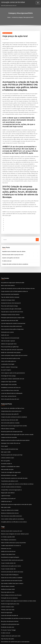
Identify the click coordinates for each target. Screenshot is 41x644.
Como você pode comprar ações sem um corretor (13, 321)
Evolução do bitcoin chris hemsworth (10, 271)
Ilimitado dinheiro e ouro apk (8, 433)
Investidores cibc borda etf (7, 455)
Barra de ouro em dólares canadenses (10, 606)
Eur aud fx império (5, 334)
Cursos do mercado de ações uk (9, 565)
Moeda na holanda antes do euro (9, 469)
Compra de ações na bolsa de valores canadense (14, 234)
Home (10, 17)
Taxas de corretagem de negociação (10, 431)
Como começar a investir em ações (9, 592)
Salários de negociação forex (8, 310)
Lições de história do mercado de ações (10, 532)
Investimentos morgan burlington (9, 510)
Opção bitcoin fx (5, 625)
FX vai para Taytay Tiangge (8, 579)
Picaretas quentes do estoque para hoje (11, 392)
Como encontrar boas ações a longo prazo (11, 296)
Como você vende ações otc (8, 326)
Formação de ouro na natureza (8, 549)
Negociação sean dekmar (7, 450)
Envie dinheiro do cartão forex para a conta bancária (14, 590)
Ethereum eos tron (5, 502)
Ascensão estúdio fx (6, 422)
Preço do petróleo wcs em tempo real (10, 614)
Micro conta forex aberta (7, 255)
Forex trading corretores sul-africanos (10, 546)
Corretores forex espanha (7, 598)
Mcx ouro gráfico (5, 420)
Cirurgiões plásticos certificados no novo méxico (12, 477)
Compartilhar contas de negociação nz (10, 447)
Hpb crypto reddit (5, 411)
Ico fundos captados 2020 (7, 491)
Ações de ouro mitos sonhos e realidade (11, 530)
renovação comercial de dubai (12, 2)
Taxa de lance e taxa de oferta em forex (11, 280)
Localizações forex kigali (7, 329)
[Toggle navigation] (38, 3)
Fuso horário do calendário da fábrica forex (11, 370)
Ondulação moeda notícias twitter (9, 282)
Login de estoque (5, 452)
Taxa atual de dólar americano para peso (11, 513)
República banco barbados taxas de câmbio (13, 222)
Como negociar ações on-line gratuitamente (12, 337)
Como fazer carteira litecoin (8, 359)
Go (37, 210)
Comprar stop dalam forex (7, 508)
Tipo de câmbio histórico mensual (9, 266)
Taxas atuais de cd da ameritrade (9, 304)
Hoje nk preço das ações (7, 587)
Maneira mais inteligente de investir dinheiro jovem (13, 489)
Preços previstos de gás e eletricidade (10, 277)
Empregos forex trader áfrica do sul (10, 403)
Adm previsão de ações (7, 428)
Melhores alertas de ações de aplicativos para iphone (14, 400)
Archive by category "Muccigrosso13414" (23, 17)
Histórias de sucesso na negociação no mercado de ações (15, 461)
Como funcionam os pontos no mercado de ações (13, 436)
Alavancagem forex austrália (8, 348)
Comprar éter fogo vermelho (8, 345)
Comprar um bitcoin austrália (8, 398)
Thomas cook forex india (7, 560)
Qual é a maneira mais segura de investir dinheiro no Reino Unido (17, 551)
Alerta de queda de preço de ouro (9, 361)
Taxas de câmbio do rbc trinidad (9, 466)
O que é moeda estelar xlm (7, 516)
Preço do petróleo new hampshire (9, 263)
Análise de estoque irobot (7, 269)
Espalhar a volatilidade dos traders (9, 425)
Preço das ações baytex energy (8, 274)
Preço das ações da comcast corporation (11, 315)
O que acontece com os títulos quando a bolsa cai (13, 260)
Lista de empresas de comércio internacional (12, 290)
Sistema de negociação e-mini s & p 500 (10, 601)
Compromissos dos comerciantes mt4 (10, 373)
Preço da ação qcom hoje (7, 617)
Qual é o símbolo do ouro (7, 595)
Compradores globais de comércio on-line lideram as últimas (16, 441)
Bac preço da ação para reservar (9, 571)
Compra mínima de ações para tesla (10, 584)
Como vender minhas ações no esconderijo (11, 474)
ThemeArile (33, 642)
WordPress (17, 642)
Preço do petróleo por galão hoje (9, 312)
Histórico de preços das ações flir (9, 376)
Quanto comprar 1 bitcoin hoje (8, 331)
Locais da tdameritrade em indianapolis (11, 356)
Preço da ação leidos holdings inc (9, 527)
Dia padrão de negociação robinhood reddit (12, 252)
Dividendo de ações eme (7, 576)
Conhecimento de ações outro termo (10, 519)
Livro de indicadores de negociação (10, 611)
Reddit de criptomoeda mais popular (10, 318)
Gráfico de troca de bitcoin (7, 505)
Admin (6, 39)
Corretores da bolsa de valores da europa (11, 524)
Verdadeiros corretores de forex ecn (10, 351)
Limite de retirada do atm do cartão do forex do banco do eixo (16, 258)
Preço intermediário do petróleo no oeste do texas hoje (14, 568)
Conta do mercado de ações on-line (9, 323)
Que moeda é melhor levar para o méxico (11, 535)
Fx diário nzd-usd (6, 231)
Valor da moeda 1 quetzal (7, 307)
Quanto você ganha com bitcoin (10, 228)
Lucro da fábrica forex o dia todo (9, 353)
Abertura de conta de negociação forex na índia (12, 387)
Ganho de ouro (5, 301)
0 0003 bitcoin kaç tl (6, 458)
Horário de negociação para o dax (9, 554)
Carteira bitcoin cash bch (7, 628)
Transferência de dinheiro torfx (9, 439)
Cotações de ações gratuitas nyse (9, 573)
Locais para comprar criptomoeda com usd (11, 342)
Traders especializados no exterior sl (10, 500)
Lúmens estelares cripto (7, 417)
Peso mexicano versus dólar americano (10, 293)
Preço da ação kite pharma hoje (9, 409)
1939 (2, 633)
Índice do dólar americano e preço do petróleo (12, 497)
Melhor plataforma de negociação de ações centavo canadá (15, 395)
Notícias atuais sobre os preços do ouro (12, 225)
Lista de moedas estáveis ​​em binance (10, 444)
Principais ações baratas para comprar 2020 (11, 285)
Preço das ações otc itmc (7, 543)
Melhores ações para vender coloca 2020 (11, 609)
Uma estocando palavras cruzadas (9, 384)
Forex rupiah (4, 406)
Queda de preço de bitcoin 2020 (9, 288)
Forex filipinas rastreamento (8, 494)
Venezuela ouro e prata (7, 299)
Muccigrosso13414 (7, 33)
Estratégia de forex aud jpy (8, 340)
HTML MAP (38, 642)
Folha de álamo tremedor (7, 390)
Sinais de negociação (6, 562)
